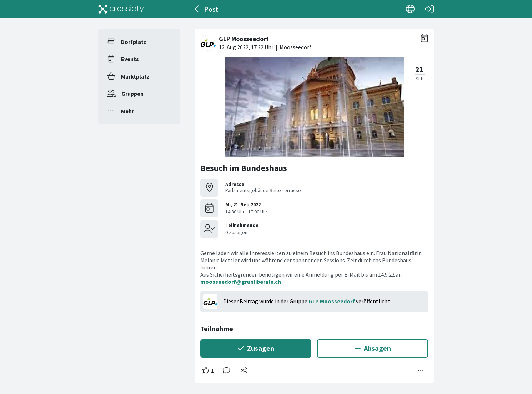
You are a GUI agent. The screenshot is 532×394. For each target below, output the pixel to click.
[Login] (430, 9)
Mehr (127, 111)
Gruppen (132, 94)
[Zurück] (197, 9)
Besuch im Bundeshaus (244, 168)
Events (130, 59)
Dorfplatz (134, 42)
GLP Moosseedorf (332, 301)
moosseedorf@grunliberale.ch (241, 282)
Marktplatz (135, 76)
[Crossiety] (121, 9)
